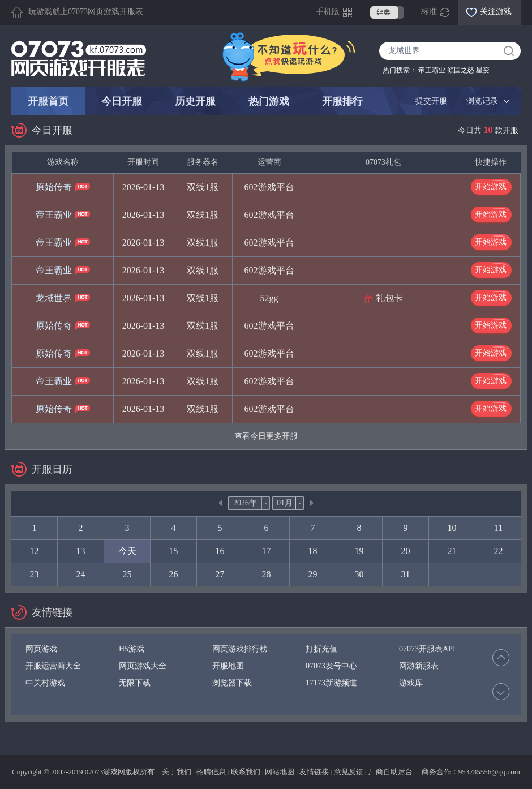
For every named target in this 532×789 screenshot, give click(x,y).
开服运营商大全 (53, 666)
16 (220, 551)
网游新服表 (419, 666)
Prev (501, 658)
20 (406, 551)
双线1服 (203, 187)
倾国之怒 (461, 70)
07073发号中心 (331, 666)
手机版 (328, 12)
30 (359, 574)
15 (174, 551)
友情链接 (314, 772)
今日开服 (122, 101)
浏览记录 (482, 101)
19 (359, 551)
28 (267, 574)
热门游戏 (269, 101)
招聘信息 (211, 772)
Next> (312, 503)
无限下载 (135, 683)
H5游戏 (132, 649)
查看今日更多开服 (266, 436)
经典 (387, 12)
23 (35, 574)
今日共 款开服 (488, 130)
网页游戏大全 (143, 666)
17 (267, 551)
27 (220, 574)
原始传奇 (54, 187)
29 (313, 574)
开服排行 (342, 101)
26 (174, 574)
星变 (483, 70)
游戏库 (411, 683)
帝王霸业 (432, 70)
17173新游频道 (331, 683)
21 (452, 551)
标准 (429, 12)
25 (127, 574)
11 (498, 528)
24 (81, 574)
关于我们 (177, 772)
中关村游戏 (45, 683)
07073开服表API (427, 649)
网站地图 (280, 772)
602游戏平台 (269, 187)
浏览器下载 (232, 683)
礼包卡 (389, 298)
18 (313, 551)
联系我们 (246, 772)
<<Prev (220, 503)
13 (81, 551)
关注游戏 (496, 12)
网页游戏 (41, 649)
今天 (127, 551)
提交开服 (431, 101)
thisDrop (266, 503)
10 (452, 528)
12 (35, 551)
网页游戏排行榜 (240, 649)
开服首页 (48, 101)
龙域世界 (54, 298)
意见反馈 (349, 772)
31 (406, 574)
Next (501, 692)
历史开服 (195, 101)
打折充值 (321, 649)
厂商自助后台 (391, 772)
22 (499, 551)
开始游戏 (491, 186)
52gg (269, 298)
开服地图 (228, 666)
